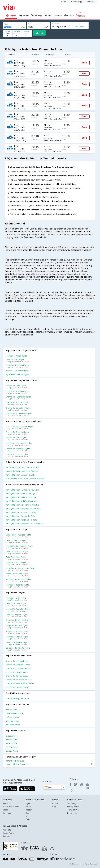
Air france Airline (13, 725)
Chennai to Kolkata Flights (17, 402)
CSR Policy (72, 804)
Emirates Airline (12, 721)
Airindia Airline (12, 710)
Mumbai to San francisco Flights (20, 546)
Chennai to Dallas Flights (16, 438)
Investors (7, 813)
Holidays (29, 810)
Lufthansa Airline (13, 717)
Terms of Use (73, 810)
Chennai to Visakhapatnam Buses (20, 683)
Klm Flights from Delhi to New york (21, 497)
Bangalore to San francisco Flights (21, 568)
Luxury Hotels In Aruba (49, 764)
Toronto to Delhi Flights (16, 563)
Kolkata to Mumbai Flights (17, 631)
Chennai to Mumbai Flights (17, 391)
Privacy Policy (73, 807)
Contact (56, 804)
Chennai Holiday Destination (18, 698)
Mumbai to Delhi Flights (16, 598)
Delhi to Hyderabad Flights (17, 642)
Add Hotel (7, 830)
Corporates (8, 836)
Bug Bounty (72, 813)
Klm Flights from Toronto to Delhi (20, 516)
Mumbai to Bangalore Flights (18, 609)
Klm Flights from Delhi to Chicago (20, 494)
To (29, 24)
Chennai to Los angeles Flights (19, 443)
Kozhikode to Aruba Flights (17, 371)
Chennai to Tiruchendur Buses (19, 680)
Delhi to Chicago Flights (16, 557)
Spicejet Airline (12, 751)
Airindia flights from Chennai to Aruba (22, 471)
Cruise (28, 819)
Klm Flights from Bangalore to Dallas (22, 520)
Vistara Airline (11, 743)
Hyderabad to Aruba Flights (17, 374)
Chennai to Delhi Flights (16, 386)
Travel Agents (9, 833)
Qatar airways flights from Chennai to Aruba (25, 479)
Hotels (28, 807)
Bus (27, 813)
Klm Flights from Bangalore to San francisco (25, 524)
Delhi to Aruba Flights (15, 360)
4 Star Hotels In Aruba (49, 761)
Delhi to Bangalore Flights (17, 615)
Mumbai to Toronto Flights (17, 585)
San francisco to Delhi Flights (18, 579)
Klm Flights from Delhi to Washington (22, 501)
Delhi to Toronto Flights (16, 540)
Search (39, 33)
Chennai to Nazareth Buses (18, 687)
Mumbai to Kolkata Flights (17, 637)
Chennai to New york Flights (18, 449)
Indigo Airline (11, 736)
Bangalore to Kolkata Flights (18, 648)
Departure (55, 24)
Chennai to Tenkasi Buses (17, 676)
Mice (27, 816)
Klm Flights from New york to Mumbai (22, 505)
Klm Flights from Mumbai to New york (22, 490)
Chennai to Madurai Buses (17, 661)
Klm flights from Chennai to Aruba (21, 475)
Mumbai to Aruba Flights (16, 356)
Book (84, 63)
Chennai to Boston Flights (17, 454)
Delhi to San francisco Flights (18, 535)
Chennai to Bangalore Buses (18, 665)
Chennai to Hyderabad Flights (18, 397)
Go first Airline (12, 747)
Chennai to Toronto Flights (17, 432)
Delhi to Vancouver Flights (17, 551)
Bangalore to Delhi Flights (17, 626)
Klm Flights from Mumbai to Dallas (21, 512)
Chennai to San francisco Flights (20, 427)
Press (5, 810)
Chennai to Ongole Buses (17, 672)
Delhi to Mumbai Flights (16, 603)
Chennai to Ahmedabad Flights (19, 413)
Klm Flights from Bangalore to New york (23, 509)
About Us (7, 804)
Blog (54, 807)
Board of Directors (11, 807)
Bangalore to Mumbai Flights (18, 620)
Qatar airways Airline (14, 713)
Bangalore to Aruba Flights (17, 365)
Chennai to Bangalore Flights (18, 408)
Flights (28, 804)
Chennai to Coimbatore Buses (19, 668)
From (6, 24)
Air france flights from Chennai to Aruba (23, 467)
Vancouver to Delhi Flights (17, 574)
